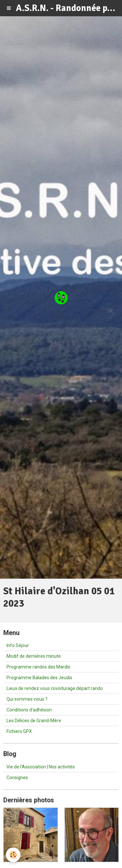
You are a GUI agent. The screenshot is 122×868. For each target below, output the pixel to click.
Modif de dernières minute (34, 656)
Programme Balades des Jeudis (39, 678)
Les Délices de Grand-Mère (34, 721)
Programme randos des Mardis (38, 667)
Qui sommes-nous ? (27, 699)
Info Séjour (18, 645)
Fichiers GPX (19, 731)
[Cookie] (13, 855)
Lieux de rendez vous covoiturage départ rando (55, 688)
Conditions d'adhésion (29, 710)
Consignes (17, 778)
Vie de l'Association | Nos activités (41, 767)
